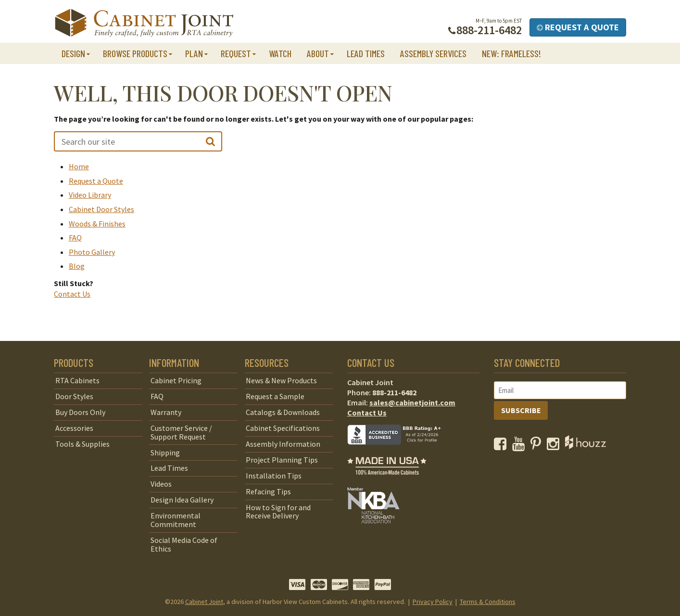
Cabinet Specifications (283, 428)
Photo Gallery (92, 252)
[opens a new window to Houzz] (586, 446)
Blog (77, 266)
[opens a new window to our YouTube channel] (521, 446)
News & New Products (281, 380)
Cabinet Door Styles (101, 209)
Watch (280, 53)
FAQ (75, 238)
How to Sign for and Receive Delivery (278, 512)
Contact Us (72, 294)
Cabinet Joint (204, 602)
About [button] (318, 53)
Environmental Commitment (176, 520)
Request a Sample (275, 396)
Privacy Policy (433, 602)
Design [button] (73, 53)
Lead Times (366, 53)
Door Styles (74, 396)
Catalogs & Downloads (283, 412)
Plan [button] (194, 53)
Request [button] (236, 53)
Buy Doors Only (80, 412)
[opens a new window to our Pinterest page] (538, 446)
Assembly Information (283, 444)
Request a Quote (578, 27)
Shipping (165, 453)
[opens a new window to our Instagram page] (555, 446)
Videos (161, 484)
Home (79, 166)
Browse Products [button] (135, 53)
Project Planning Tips (282, 460)
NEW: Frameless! (511, 53)
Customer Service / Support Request (181, 432)
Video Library (90, 195)
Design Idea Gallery (182, 500)
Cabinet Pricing (176, 380)
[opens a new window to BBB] (400, 452)
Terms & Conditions (488, 602)
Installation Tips (274, 476)
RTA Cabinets (77, 380)
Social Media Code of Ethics (184, 544)
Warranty (166, 412)
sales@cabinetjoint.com (412, 402)
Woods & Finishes (97, 224)
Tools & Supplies (82, 444)
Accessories (74, 428)
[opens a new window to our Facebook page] (502, 446)
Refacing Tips (268, 491)
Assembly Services (433, 53)
